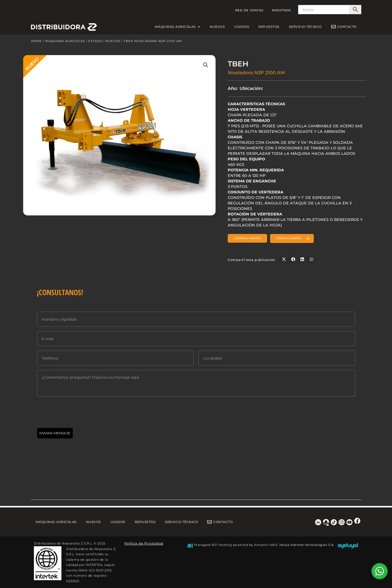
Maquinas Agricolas (65, 42)
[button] (206, 66)
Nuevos (113, 42)
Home (36, 42)
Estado (95, 42)
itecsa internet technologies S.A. (307, 545)
